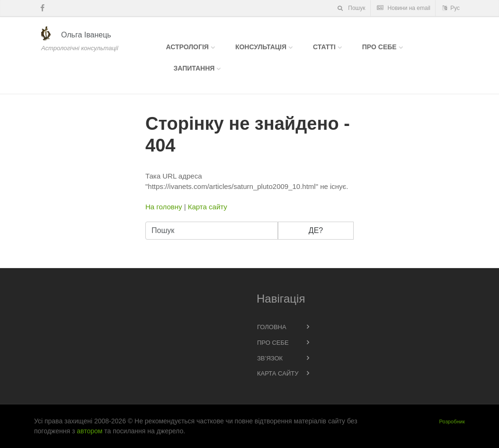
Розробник (452, 421)
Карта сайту (208, 207)
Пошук (351, 8)
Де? (316, 230)
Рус (450, 8)
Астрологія (187, 47)
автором (89, 431)
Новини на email (403, 8)
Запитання (194, 68)
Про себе (379, 47)
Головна (272, 327)
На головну (164, 207)
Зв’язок (270, 358)
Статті (324, 47)
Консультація (261, 47)
